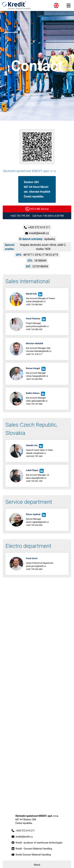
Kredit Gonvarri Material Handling (31, 855)
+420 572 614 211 (23, 831)
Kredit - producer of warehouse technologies (37, 843)
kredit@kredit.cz (22, 837)
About (37, 865)
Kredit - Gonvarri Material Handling (32, 849)
